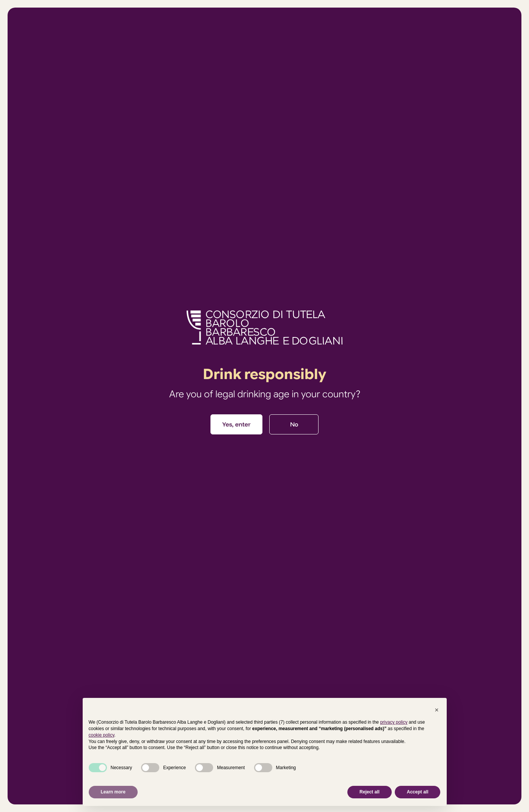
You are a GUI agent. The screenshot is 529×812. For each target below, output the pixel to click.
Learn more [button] (113, 792)
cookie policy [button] (102, 735)
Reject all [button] (370, 792)
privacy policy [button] (394, 722)
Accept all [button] (418, 792)
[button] (437, 710)
